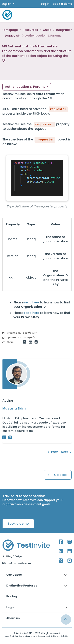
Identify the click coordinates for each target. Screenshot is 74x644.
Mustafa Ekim (14, 408)
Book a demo (63, 4)
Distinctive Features (22, 586)
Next (66, 452)
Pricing (12, 596)
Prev (53, 452)
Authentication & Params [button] (26, 87)
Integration (64, 30)
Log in (45, 4)
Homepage (10, 30)
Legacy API (13, 36)
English (7, 4)
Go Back (58, 475)
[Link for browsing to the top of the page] (66, 620)
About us (13, 618)
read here (32, 302)
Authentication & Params (43, 36)
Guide (47, 30)
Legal (10, 607)
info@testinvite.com (17, 563)
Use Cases (14, 575)
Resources (30, 30)
